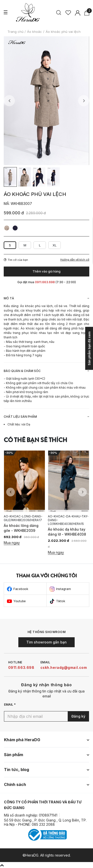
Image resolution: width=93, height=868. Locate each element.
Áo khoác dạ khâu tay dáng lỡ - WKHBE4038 (67, 532)
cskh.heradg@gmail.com (64, 667)
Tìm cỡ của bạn (16, 260)
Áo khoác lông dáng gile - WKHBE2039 (21, 528)
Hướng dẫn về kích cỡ (75, 260)
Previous (9, 101)
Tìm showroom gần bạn (46, 642)
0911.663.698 (21, 667)
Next (84, 101)
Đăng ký (78, 716)
